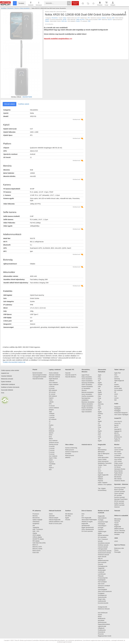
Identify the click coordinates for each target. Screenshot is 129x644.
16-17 (100, 471)
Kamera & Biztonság (71, 448)
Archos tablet (118, 388)
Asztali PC (118, 418)
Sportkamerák (86, 525)
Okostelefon (55, 18)
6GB (113, 18)
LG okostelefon (86, 389)
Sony (99, 433)
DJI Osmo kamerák (87, 531)
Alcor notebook (53, 383)
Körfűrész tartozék (103, 545)
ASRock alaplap (38, 537)
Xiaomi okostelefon (87, 381)
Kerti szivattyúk (102, 582)
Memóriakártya (102, 450)
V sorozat (52, 417)
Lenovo (116, 377)
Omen (51, 435)
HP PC (116, 427)
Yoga (50, 412)
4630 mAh (64, 21)
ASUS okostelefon (87, 379)
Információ (39, 3)
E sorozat (52, 388)
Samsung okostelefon (88, 383)
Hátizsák (100, 473)
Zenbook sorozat (54, 443)
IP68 (89, 21)
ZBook (51, 439)
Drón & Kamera (87, 511)
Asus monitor (118, 459)
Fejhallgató (117, 409)
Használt (68, 373)
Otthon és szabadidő (121, 516)
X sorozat (52, 448)
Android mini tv (87, 445)
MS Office (68, 516)
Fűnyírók (100, 564)
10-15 (100, 467)
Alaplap (35, 533)
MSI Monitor (118, 477)
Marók (101, 617)
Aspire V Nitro (53, 458)
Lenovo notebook (54, 408)
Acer (116, 396)
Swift (50, 466)
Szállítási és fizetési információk (10, 387)
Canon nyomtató (119, 493)
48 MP (64, 20)
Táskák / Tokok (102, 465)
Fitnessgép (117, 552)
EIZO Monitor (118, 475)
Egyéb (100, 383)
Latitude (51, 402)
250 (50, 427)
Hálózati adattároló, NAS (56, 522)
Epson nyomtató (119, 490)
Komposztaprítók (103, 578)
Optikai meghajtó (37, 520)
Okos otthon (69, 445)
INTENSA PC (118, 437)
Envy (50, 437)
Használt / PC (70, 370)
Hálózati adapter (54, 518)
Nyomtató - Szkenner (121, 484)
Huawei (100, 385)
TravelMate (52, 464)
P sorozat (52, 450)
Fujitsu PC (117, 439)
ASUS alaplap (37, 535)
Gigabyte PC (118, 431)
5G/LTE (110, 20)
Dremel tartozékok (104, 535)
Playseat (100, 481)
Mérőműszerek (102, 622)
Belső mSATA (37, 551)
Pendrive (100, 456)
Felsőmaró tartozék (103, 555)
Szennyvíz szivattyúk (104, 586)
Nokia (65, 18)
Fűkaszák (101, 576)
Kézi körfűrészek (104, 613)
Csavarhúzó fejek (104, 522)
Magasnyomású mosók (105, 636)
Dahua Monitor (119, 471)
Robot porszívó (70, 450)
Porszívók (101, 634)
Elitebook (52, 431)
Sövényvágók (103, 570)
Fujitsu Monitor (119, 473)
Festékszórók (102, 630)
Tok (99, 381)
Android (104, 18)
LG (99, 423)
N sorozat (52, 446)
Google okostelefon (87, 406)
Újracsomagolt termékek (40, 375)
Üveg (99, 379)
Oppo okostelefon (87, 412)
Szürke (78, 21)
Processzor (36, 514)
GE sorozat (53, 392)
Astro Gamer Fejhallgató (121, 415)
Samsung (101, 404)
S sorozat (52, 454)
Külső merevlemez (103, 461)
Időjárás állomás (119, 529)
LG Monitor (117, 456)
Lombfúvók (101, 572)
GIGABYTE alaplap (38, 539)
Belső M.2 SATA (37, 547)
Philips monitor (119, 463)
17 (50, 423)
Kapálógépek (102, 580)
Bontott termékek (37, 373)
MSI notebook (53, 390)
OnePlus (100, 414)
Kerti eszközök (102, 562)
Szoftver (68, 511)
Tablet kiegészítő (119, 381)
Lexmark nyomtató (120, 492)
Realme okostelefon (87, 408)
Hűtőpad (100, 479)
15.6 (99, 469)
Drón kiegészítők (86, 518)
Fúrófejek (102, 520)
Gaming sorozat (54, 444)
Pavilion (51, 425)
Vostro (51, 400)
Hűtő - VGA (36, 531)
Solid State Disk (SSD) (39, 543)
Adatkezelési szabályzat (8, 384)
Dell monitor (118, 448)
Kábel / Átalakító (103, 483)
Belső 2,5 (35, 545)
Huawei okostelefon (87, 387)
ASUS (116, 394)
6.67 (78, 18)
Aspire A (51, 468)
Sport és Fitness (120, 545)
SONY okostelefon (87, 385)
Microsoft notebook (54, 377)
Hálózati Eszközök (55, 511)
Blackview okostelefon (88, 402)
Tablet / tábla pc (119, 370)
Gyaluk (102, 615)
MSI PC (116, 433)
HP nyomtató (118, 495)
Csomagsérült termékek (39, 377)
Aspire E (51, 462)
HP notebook (53, 419)
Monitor (117, 445)
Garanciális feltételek (7, 390)
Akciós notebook (54, 373)
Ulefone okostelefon (87, 404)
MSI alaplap (36, 541)
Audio (116, 404)
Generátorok (102, 632)
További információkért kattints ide (14, 362)
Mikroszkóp (118, 519)
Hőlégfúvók (101, 628)
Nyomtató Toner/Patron (121, 499)
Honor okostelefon (87, 394)
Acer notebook (53, 456)
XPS (50, 404)
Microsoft (117, 386)
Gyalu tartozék (102, 557)
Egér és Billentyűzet (104, 454)
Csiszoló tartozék (103, 547)
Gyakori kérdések (6, 382)
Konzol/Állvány (102, 490)
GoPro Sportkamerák (88, 529)
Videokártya (36, 522)
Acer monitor (118, 454)
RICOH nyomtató (119, 501)
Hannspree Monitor (120, 469)
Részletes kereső (75, 3)
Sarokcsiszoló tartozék (104, 553)
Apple (100, 375)
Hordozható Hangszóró (121, 413)
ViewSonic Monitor (120, 481)
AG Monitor (118, 467)
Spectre (51, 433)
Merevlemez (36, 518)
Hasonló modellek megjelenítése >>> (58, 39)
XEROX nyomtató (119, 505)
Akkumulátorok (103, 518)
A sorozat (52, 386)
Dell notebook (53, 396)
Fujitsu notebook (54, 385)
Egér (99, 448)
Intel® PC (117, 441)
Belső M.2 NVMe (38, 549)
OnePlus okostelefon (88, 396)
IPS (89, 18)
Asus (116, 375)
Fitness (116, 550)
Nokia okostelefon (87, 377)
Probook (51, 429)
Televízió (117, 511)
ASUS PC (117, 435)
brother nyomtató (119, 503)
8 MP (99, 20)
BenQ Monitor (118, 465)
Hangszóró (117, 407)
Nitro (50, 470)
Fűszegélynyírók (103, 566)
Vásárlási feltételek (7, 376)
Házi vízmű (101, 584)
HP (115, 383)
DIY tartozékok (102, 537)
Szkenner (117, 507)
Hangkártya (36, 524)
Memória (35, 516)
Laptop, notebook (55, 370)
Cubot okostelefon (87, 410)
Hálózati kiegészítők (55, 520)
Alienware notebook (55, 375)
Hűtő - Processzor (38, 529)
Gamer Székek (102, 459)
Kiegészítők (102, 445)
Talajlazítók (101, 568)
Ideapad (51, 410)
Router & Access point (55, 524)
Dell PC (116, 425)
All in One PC (118, 422)
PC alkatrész (37, 511)
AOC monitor (118, 461)
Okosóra (84, 390)
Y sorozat (52, 415)
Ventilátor (117, 534)
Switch (51, 460)
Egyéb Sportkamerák (88, 527)
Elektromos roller (119, 548)
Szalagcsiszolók (103, 607)
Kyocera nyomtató (119, 497)
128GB (47, 20)
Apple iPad (117, 373)
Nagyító (116, 525)
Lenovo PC (117, 424)
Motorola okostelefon (88, 392)
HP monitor (117, 452)
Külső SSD (36, 553)
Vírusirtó (68, 520)
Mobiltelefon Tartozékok (105, 463)
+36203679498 (27, 97)
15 (50, 421)
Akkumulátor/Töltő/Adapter (89, 520)
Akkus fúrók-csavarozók (105, 591)
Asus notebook (53, 441)
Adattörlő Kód (5, 373)
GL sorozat (52, 394)
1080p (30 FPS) (80, 20)
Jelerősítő (52, 516)
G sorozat (52, 406)
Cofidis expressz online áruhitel (10, 370)
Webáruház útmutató (7, 379)
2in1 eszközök (118, 390)
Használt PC (118, 429)
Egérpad (100, 477)
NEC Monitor (118, 479)
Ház (34, 525)
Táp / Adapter (102, 488)
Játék (116, 538)
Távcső (116, 523)
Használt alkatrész (71, 377)
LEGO (116, 541)
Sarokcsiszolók (103, 597)
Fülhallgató (117, 411)
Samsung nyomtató (120, 488)
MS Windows (69, 514)
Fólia (99, 377)
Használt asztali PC (71, 375)
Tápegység (36, 527)
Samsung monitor (119, 457)
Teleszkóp (117, 521)
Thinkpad (52, 414)
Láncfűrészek (103, 574)
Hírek (3, 393)
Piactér (35, 370)
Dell (115, 400)
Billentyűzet (101, 452)
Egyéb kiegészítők (103, 475)
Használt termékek (38, 379)
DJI (83, 516)
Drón (83, 514)
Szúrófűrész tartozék (104, 543)
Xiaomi (100, 394)
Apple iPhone (85, 375)
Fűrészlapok (103, 524)
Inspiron (51, 398)
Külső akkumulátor (103, 457)
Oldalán (47, 21)
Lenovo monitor (119, 450)
